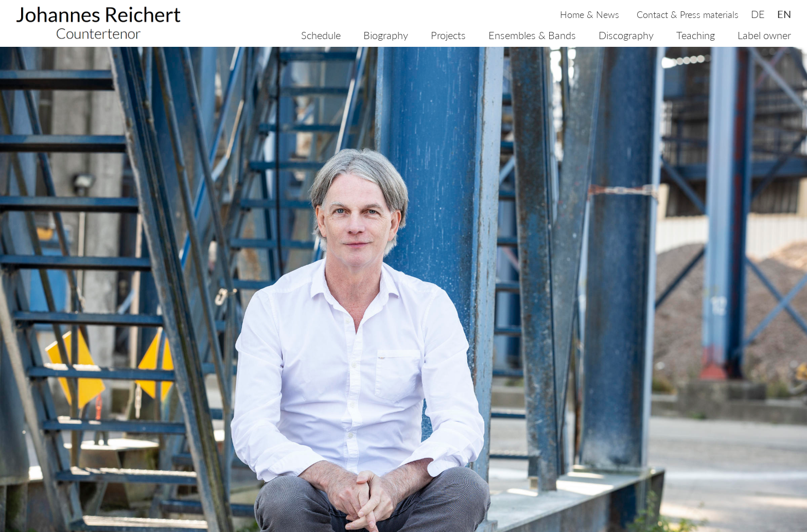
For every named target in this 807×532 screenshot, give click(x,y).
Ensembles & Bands (532, 35)
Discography (626, 35)
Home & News (590, 14)
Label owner (764, 35)
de (758, 14)
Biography (386, 35)
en (784, 14)
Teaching (696, 35)
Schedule (321, 35)
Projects (448, 35)
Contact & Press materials (688, 14)
